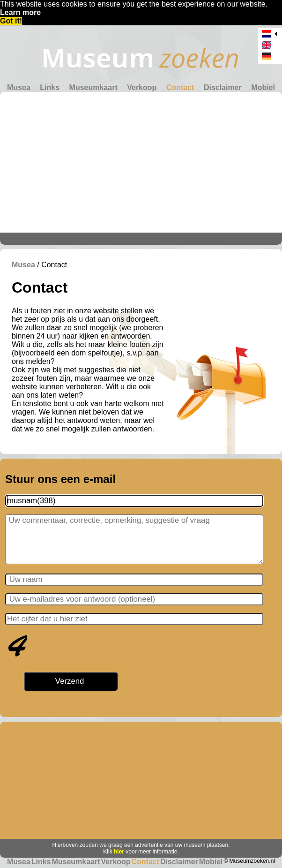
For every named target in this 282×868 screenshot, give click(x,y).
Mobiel (263, 87)
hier (119, 852)
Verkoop (142, 87)
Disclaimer (223, 87)
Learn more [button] (20, 12)
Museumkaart (93, 87)
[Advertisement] (141, 162)
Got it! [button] (11, 21)
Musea (19, 87)
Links (50, 87)
